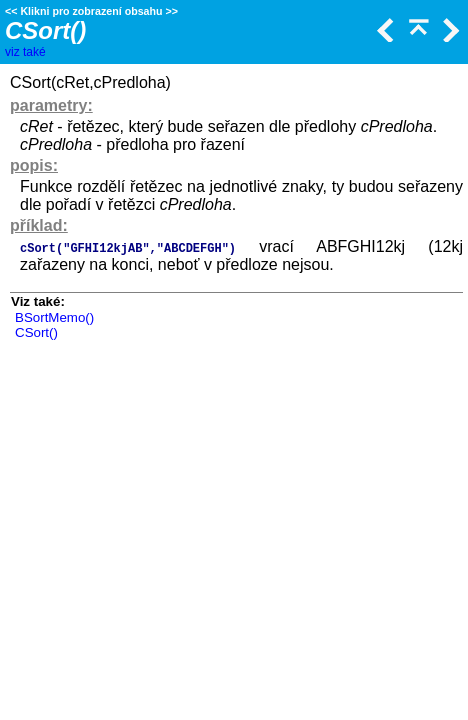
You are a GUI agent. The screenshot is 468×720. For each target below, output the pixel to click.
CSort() (36, 332)
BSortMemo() (54, 317)
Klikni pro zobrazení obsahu (91, 11)
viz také (25, 52)
